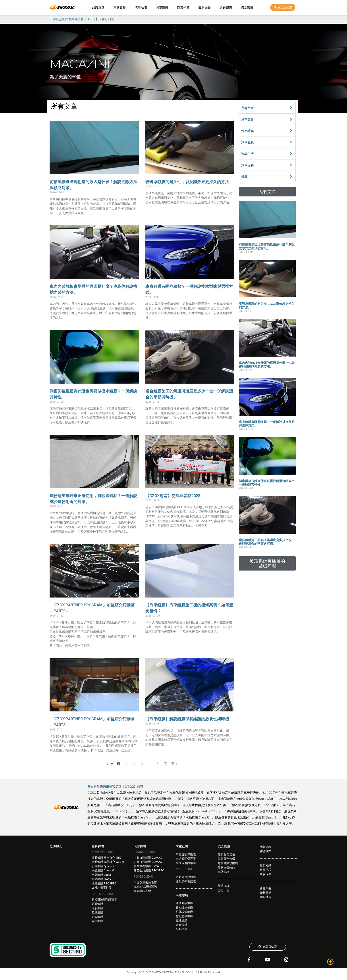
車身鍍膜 (120, 7)
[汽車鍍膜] (291, 131)
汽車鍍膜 (247, 131)
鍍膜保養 (204, 7)
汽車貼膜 (141, 7)
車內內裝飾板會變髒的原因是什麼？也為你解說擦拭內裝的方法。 (267, 365)
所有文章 (247, 108)
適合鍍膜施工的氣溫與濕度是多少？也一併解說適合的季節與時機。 (267, 542)
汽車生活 (247, 154)
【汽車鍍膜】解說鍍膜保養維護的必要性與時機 (187, 719)
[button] (267, 192)
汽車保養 (247, 165)
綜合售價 (247, 7)
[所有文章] (291, 108)
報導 (244, 177)
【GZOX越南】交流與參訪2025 (173, 496)
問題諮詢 (226, 7)
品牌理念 (98, 7)
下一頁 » (171, 764)
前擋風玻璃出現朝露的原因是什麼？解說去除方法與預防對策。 (267, 246)
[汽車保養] (291, 165)
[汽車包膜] (291, 142)
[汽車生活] (291, 154)
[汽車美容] (291, 119)
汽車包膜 (247, 142)
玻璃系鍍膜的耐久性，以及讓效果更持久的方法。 (189, 182)
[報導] (291, 177)
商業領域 (183, 7)
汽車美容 (247, 119)
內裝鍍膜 (162, 7)
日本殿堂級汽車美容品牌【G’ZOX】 (74, 19)
